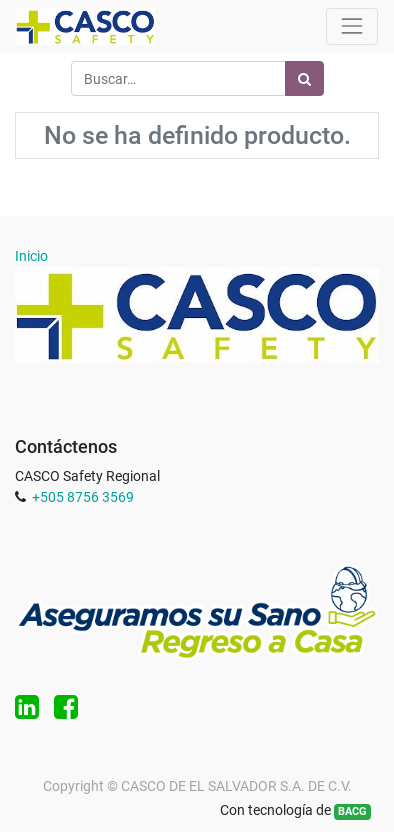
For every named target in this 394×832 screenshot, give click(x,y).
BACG (352, 811)
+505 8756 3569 (83, 497)
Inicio (31, 256)
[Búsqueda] (304, 78)
